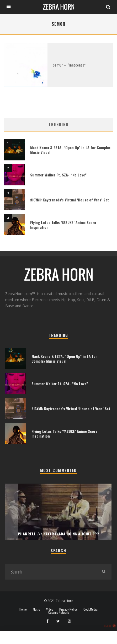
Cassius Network (58, 612)
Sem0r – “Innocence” (69, 65)
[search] (104, 572)
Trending (58, 124)
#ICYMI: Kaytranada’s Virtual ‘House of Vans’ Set (70, 200)
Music (36, 609)
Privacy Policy (68, 609)
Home (23, 609)
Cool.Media (91, 609)
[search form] (50, 572)
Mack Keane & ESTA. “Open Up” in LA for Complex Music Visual (70, 150)
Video (50, 609)
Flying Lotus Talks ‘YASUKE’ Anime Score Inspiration (63, 225)
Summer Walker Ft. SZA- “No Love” (58, 175)
